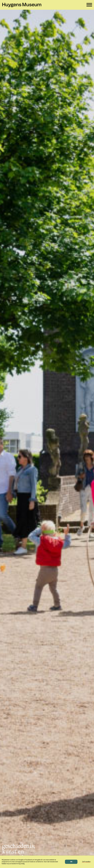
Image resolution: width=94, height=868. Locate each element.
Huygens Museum (22, 5)
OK (71, 862)
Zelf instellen (86, 862)
